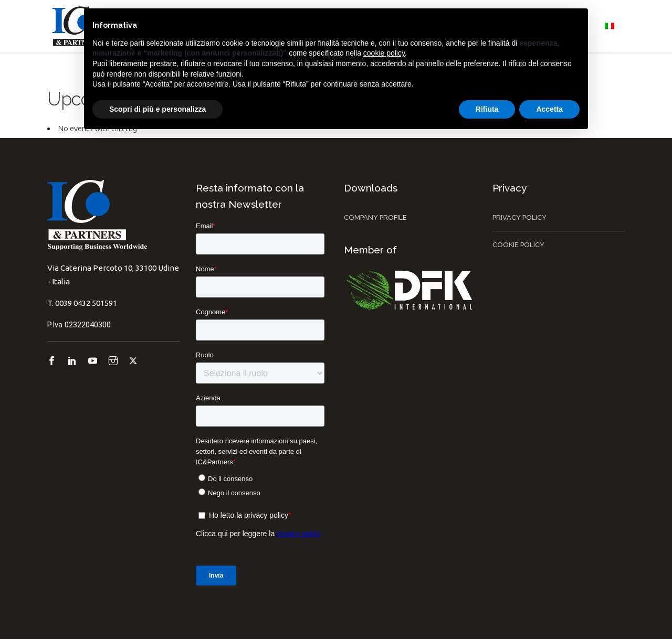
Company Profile (375, 217)
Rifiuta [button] (487, 109)
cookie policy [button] (384, 53)
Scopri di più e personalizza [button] (157, 109)
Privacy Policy (519, 217)
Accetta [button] (549, 109)
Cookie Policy (518, 245)
